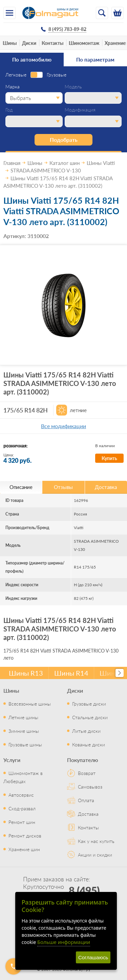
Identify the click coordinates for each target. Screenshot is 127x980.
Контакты (52, 43)
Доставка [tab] (106, 487)
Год (9, 110)
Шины (10, 43)
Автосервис (21, 795)
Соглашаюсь (93, 957)
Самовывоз (90, 787)
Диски (29, 43)
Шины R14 (71, 673)
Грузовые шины (25, 744)
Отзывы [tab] (63, 487)
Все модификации (63, 426)
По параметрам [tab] (95, 59)
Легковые (16, 75)
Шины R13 (26, 673)
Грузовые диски (89, 704)
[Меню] (9, 13)
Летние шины (23, 717)
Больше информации (64, 942)
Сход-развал (22, 808)
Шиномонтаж (84, 43)
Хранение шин (24, 849)
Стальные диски (90, 717)
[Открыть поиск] (102, 13)
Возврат (87, 773)
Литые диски (86, 731)
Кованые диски (89, 744)
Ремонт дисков (25, 835)
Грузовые (57, 75)
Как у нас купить (96, 841)
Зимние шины (24, 731)
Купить (109, 458)
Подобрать (64, 140)
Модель (73, 87)
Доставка (88, 814)
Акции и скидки (95, 855)
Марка (13, 87)
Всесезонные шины (30, 704)
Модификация (80, 110)
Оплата (86, 800)
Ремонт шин (22, 822)
